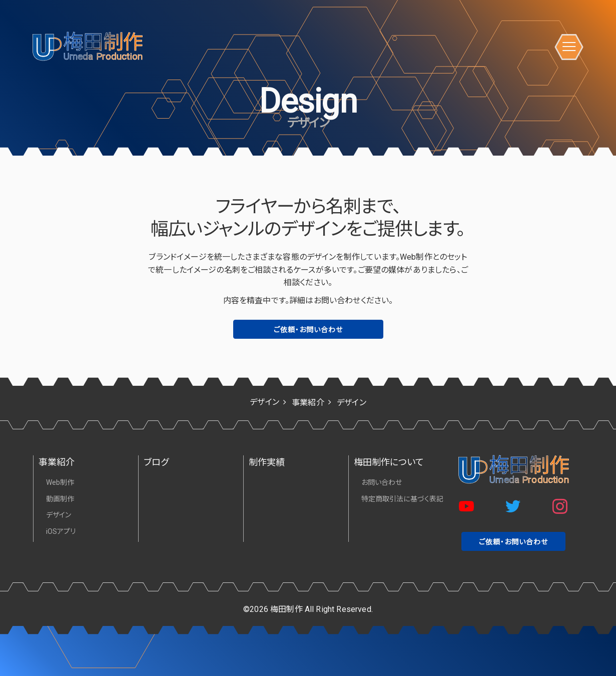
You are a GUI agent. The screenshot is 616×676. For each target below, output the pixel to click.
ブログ (156, 462)
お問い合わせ (382, 482)
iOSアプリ (61, 531)
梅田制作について (389, 462)
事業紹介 (57, 462)
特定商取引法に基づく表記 (403, 499)
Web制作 (60, 482)
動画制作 (60, 499)
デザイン (59, 515)
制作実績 (267, 462)
